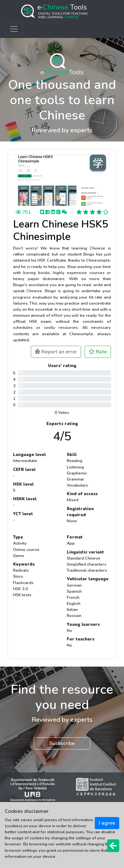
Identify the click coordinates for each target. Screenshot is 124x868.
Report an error (56, 352)
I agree (107, 823)
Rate (98, 352)
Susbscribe (62, 743)
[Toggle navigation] (14, 29)
